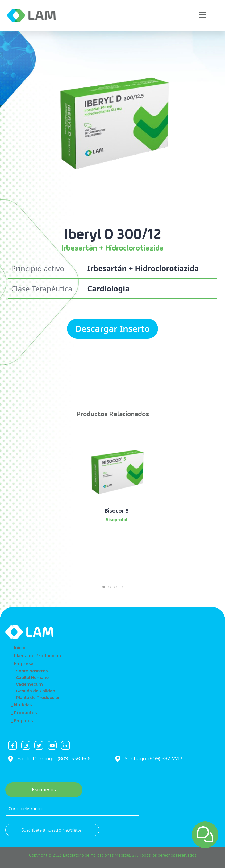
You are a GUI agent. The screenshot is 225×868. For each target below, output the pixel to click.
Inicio (20, 648)
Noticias (23, 705)
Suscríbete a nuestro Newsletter (52, 830)
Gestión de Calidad (36, 691)
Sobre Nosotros (32, 671)
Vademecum (29, 684)
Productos (25, 713)
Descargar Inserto (113, 329)
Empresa (24, 664)
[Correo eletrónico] (72, 809)
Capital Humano (32, 677)
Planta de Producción (37, 656)
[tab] (104, 587)
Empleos (23, 721)
